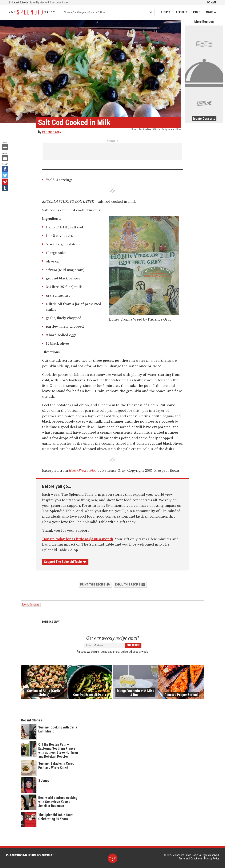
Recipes (166, 12)
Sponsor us (112, 141)
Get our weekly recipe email (112, 638)
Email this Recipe (130, 585)
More (211, 12)
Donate (212, 2)
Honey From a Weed (83, 471)
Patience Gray (52, 132)
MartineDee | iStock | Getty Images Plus (160, 129)
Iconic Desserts (31, 605)
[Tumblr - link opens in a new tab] (5, 188)
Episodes (182, 12)
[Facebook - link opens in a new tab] (5, 169)
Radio (197, 12)
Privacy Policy (212, 858)
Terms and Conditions (191, 858)
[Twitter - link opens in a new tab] (5, 175)
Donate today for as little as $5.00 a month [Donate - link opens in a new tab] (78, 539)
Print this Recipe (95, 585)
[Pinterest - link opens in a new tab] (5, 182)
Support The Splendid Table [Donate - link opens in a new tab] (65, 562)
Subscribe (133, 645)
